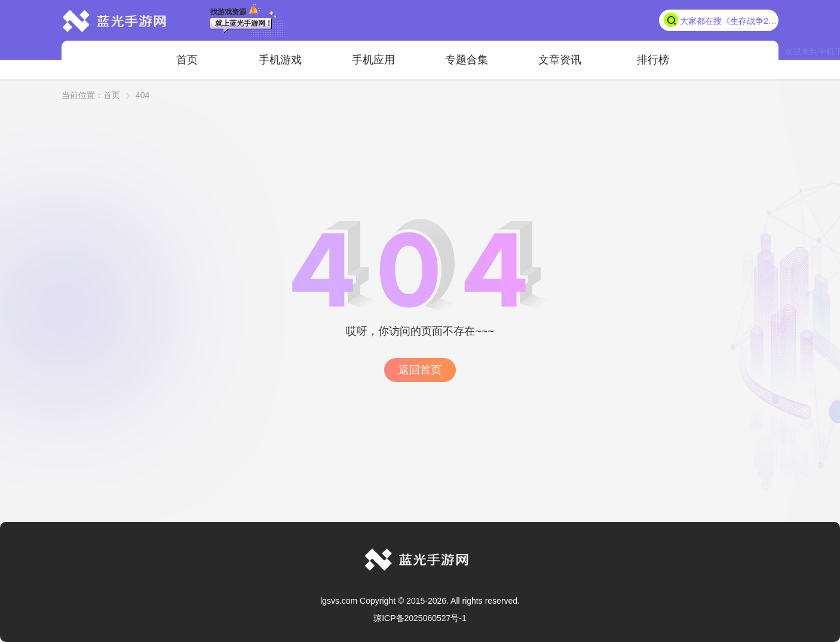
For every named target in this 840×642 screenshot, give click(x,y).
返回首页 (420, 370)
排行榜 (653, 60)
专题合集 (467, 60)
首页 (187, 60)
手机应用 (373, 60)
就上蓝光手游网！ (244, 23)
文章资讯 (560, 60)
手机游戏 (280, 60)
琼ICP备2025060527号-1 (420, 618)
